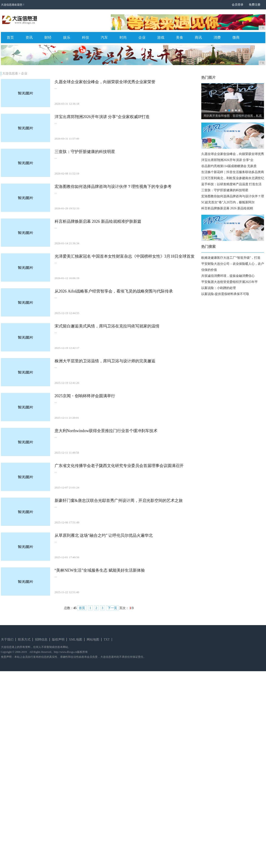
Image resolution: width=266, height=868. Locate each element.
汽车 (104, 37)
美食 (180, 37)
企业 (142, 37)
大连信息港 (10, 73)
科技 (86, 37)
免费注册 (255, 5)
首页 (10, 37)
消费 (217, 37)
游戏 (161, 37)
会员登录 (238, 5)
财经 (48, 37)
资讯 (29, 37)
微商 (236, 37)
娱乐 (67, 37)
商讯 (198, 37)
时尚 (123, 37)
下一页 (112, 608)
